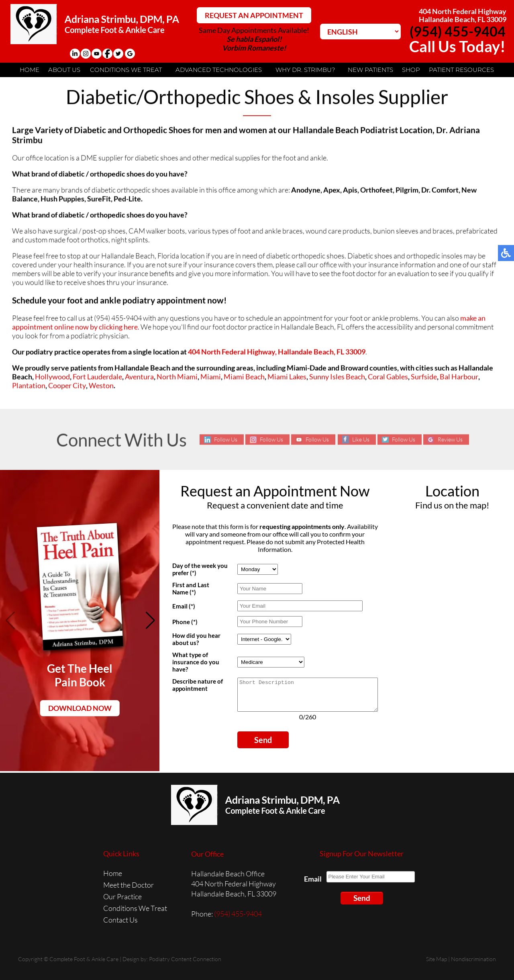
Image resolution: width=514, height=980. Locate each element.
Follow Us (226, 440)
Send (263, 746)
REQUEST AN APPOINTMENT (254, 15)
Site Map (436, 959)
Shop (411, 70)
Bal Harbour (459, 377)
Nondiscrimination (473, 959)
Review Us (450, 440)
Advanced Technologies (219, 70)
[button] (150, 621)
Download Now (80, 708)
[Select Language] (360, 32)
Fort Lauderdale (97, 377)
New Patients (370, 70)
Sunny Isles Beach (337, 377)
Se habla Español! (254, 39)
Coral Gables (388, 377)
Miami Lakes (287, 377)
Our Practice (122, 896)
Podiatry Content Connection (185, 959)
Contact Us (120, 920)
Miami (211, 377)
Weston (101, 386)
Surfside (424, 377)
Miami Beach (244, 377)
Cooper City (67, 386)
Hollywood (52, 377)
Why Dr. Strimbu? (305, 70)
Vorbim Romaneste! (254, 48)
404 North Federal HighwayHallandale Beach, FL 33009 (463, 15)
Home (30, 70)
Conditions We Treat (126, 70)
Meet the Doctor (128, 885)
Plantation (29, 386)
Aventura (139, 377)
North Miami (177, 377)
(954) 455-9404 (458, 31)
